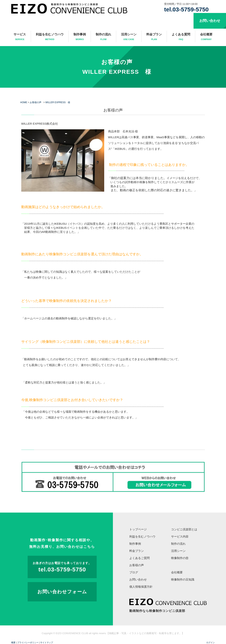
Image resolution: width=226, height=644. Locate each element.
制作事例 (80, 37)
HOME (24, 102)
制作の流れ (103, 37)
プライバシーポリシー (28, 642)
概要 (13, 642)
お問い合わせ (210, 21)
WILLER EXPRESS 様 (117, 72)
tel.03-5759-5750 (186, 9)
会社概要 (206, 37)
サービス (20, 37)
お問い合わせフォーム (62, 592)
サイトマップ (47, 642)
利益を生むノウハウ (50, 37)
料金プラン (154, 37)
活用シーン (129, 37)
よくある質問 (181, 37)
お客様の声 (117, 62)
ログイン (211, 642)
